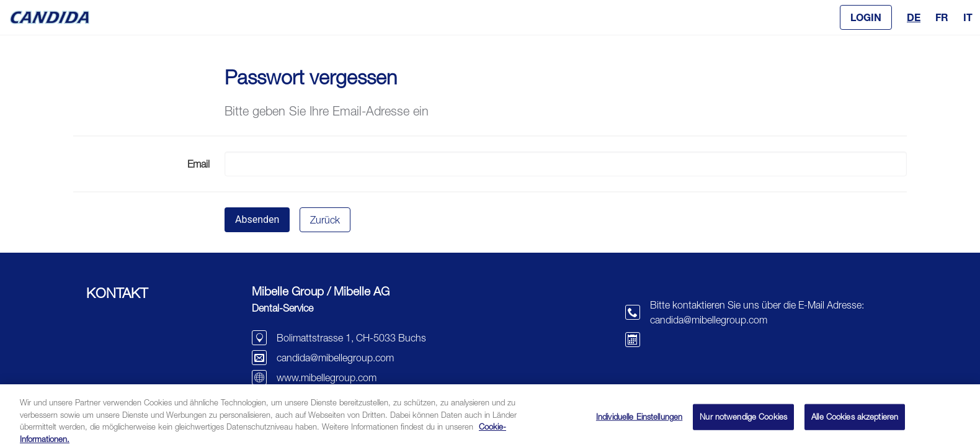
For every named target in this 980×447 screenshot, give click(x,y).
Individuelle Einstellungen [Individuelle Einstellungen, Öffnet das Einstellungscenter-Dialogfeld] (639, 421)
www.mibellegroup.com (327, 377)
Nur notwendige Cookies (743, 421)
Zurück (325, 220)
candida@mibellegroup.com (335, 358)
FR (942, 17)
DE (914, 17)
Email (198, 164)
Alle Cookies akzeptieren (855, 421)
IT (968, 17)
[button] (866, 17)
